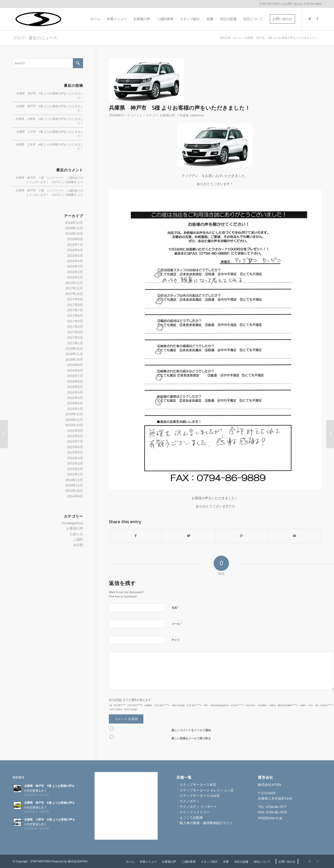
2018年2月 (75, 272)
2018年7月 (75, 245)
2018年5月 (75, 256)
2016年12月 (74, 349)
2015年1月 (75, 474)
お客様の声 (167, 115)
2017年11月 (74, 288)
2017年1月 (75, 343)
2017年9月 (75, 299)
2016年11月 (74, 354)
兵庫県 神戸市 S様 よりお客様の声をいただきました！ (180, 108)
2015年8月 (75, 436)
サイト (176, 640)
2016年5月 (75, 387)
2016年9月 (75, 365)
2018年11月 (74, 228)
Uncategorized (72, 523)
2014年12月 (74, 480)
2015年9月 (75, 431)
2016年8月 (75, 370)
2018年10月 (74, 234)
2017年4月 (75, 327)
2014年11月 (74, 485)
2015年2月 (75, 469)
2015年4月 (75, 458)
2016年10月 (74, 359)
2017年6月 (75, 316)
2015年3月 (75, 463)
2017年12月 (74, 283)
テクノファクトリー (195, 812)
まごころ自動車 (191, 818)
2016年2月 (75, 403)
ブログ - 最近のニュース (35, 38)
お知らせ (76, 534)
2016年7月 (75, 376)
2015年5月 (75, 452)
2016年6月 (75, 381)
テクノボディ (190, 801)
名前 (175, 608)
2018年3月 (75, 266)
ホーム (237, 38)
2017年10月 (74, 294)
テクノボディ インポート (198, 807)
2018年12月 (74, 223)
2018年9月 (75, 239)
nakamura (197, 115)
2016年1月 (75, 409)
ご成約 (78, 539)
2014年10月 (74, 491)
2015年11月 (74, 420)
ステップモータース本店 (198, 785)
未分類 (78, 545)
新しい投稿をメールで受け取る (191, 738)
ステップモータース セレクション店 (207, 790)
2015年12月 (74, 414)
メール (177, 624)
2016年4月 (75, 392)
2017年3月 (75, 332)
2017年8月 (75, 305)
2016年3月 (75, 398)
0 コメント (135, 115)
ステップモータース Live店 (200, 796)
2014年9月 (75, 496)
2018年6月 (75, 250)
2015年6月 (75, 447)
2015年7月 (75, 441)
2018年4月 (75, 261)
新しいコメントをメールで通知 (191, 730)
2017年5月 (75, 321)
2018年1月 (75, 277)
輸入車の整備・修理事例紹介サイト (206, 823)
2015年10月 (74, 425)
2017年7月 (75, 310)
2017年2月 (75, 338)
